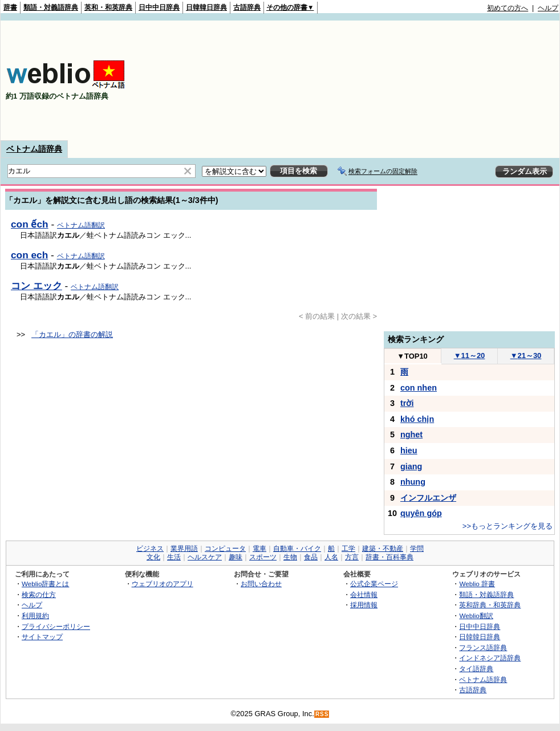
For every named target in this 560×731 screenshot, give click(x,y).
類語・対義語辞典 (51, 7)
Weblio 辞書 (477, 584)
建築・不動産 (383, 549)
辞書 (10, 7)
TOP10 (412, 356)
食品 (311, 557)
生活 (174, 557)
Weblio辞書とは (45, 584)
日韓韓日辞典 (206, 7)
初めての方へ (508, 8)
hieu (409, 450)
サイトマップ (42, 637)
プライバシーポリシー (56, 626)
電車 (259, 549)
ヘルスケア (205, 557)
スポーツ (263, 557)
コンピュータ (225, 549)
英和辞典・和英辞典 (490, 605)
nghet (411, 434)
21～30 (526, 356)
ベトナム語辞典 (34, 149)
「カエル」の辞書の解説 (72, 334)
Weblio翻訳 (476, 616)
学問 (417, 549)
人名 (331, 557)
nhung (413, 482)
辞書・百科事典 (389, 557)
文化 (153, 557)
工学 (348, 549)
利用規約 (35, 616)
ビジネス (150, 549)
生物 (290, 557)
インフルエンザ (428, 498)
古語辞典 (247, 7)
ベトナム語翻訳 (81, 225)
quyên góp (421, 513)
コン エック (36, 286)
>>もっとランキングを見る (508, 526)
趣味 (236, 557)
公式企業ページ (374, 584)
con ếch (30, 224)
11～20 (470, 356)
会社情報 (364, 594)
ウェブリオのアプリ (163, 584)
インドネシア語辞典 (490, 658)
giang (411, 466)
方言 (352, 557)
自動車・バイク (297, 549)
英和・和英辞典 (108, 7)
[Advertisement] (488, 80)
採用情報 (364, 605)
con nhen (419, 388)
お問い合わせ (261, 584)
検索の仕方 (39, 594)
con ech (29, 255)
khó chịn (417, 419)
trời (407, 403)
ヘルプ (548, 8)
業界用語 (184, 549)
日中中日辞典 (159, 7)
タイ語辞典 (476, 669)
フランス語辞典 (483, 647)
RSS (322, 714)
